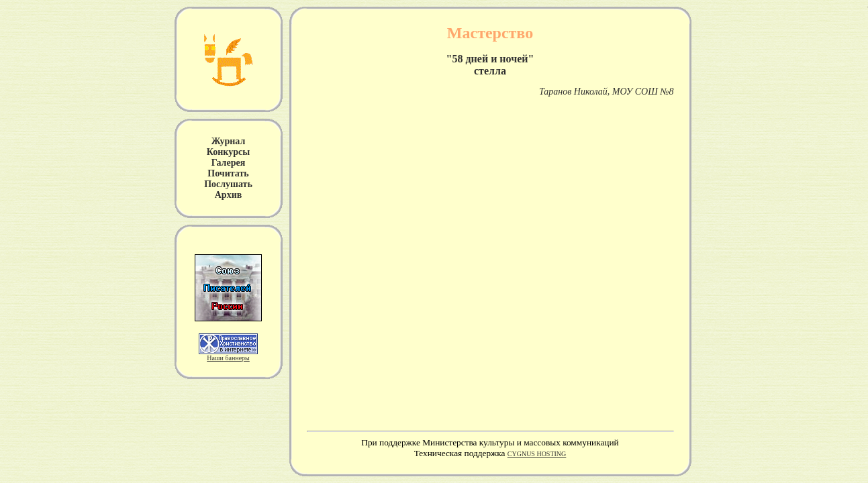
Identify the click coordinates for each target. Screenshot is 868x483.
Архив (229, 195)
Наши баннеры (228, 358)
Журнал (229, 141)
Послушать (228, 184)
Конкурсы (228, 152)
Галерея (228, 163)
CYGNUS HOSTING (537, 454)
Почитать (228, 173)
